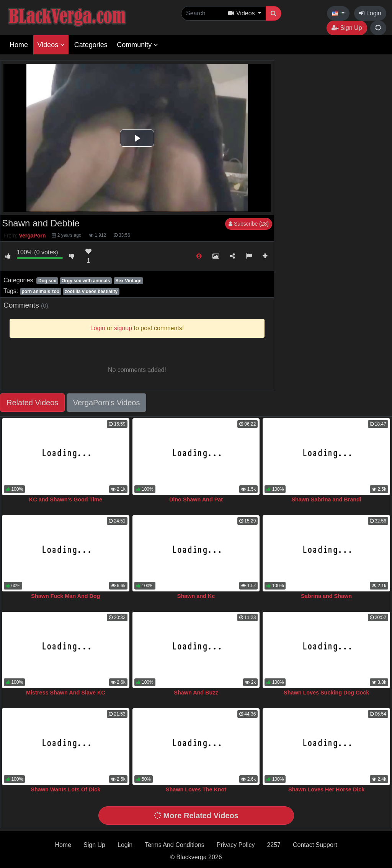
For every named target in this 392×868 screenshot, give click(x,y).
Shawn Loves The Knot (196, 789)
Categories (91, 45)
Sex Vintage (129, 281)
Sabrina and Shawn (326, 596)
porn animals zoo (40, 292)
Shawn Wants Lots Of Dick (65, 789)
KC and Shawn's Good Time (66, 500)
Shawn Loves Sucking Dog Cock (326, 693)
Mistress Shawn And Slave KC (66, 693)
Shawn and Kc (196, 596)
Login (370, 13)
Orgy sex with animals (86, 281)
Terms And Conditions (175, 845)
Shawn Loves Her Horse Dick (326, 789)
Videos (51, 45)
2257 (274, 845)
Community (137, 45)
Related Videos (32, 403)
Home (19, 45)
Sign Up (347, 28)
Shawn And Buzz (196, 693)
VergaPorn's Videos (107, 403)
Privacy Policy (236, 845)
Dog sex (47, 281)
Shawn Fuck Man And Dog (65, 596)
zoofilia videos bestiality (91, 292)
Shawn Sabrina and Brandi (326, 500)
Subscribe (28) (249, 224)
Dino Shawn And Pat (196, 500)
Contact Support (315, 845)
